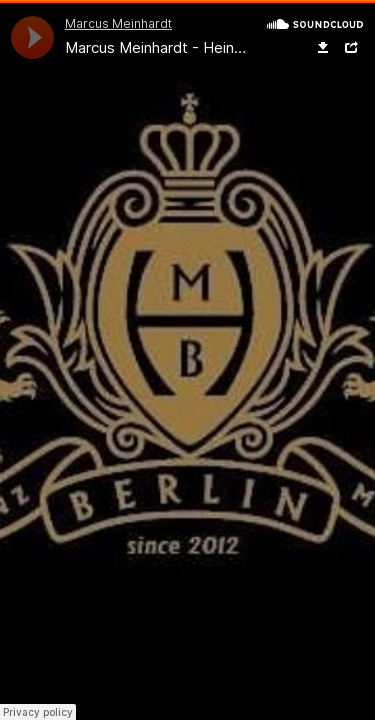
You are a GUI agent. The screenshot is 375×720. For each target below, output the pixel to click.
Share (351, 48)
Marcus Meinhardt (118, 23)
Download (323, 48)
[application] (32, 37)
